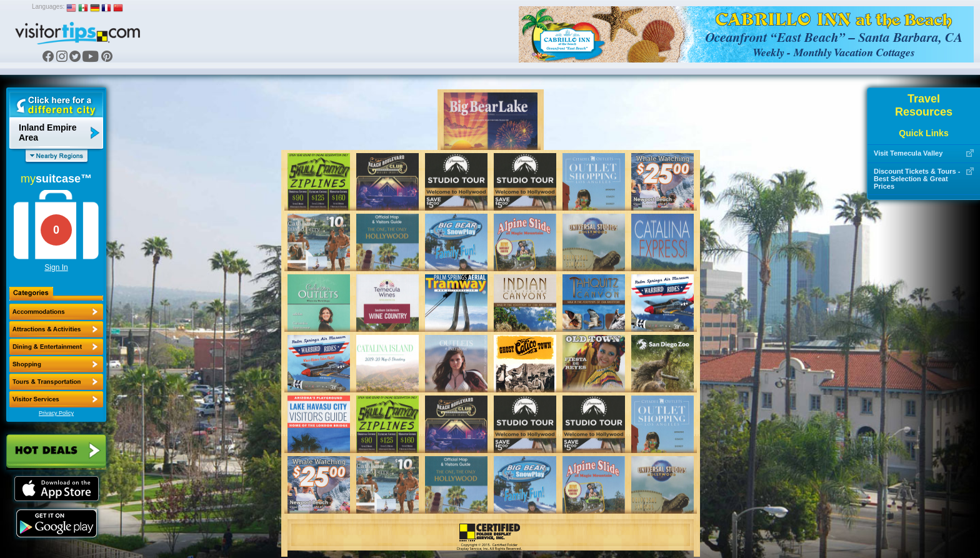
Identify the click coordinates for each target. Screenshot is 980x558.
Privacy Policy (56, 413)
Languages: (48, 7)
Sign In (56, 267)
